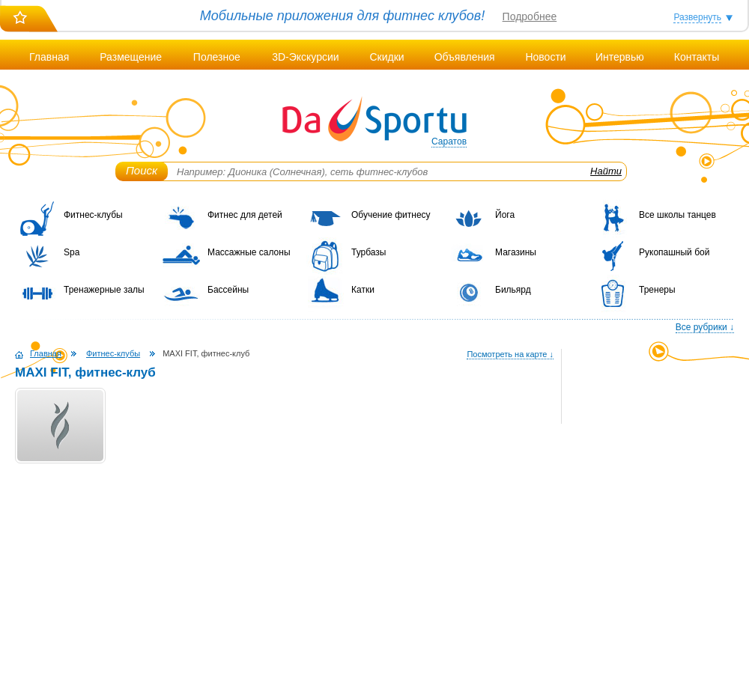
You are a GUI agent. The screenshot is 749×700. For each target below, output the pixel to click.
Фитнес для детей (245, 215)
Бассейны (228, 290)
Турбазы (369, 252)
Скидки (386, 57)
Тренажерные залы (104, 290)
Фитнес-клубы (93, 215)
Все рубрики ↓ (705, 327)
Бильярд (513, 290)
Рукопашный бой (674, 252)
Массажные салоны (249, 252)
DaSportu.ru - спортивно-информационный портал (374, 120)
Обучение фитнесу (391, 215)
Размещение (131, 57)
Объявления (465, 57)
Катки (363, 290)
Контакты (697, 57)
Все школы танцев (677, 215)
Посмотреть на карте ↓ (510, 354)
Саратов (449, 141)
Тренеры (657, 290)
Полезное (217, 57)
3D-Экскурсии (305, 57)
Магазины (516, 252)
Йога (505, 215)
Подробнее (530, 16)
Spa (72, 252)
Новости (545, 57)
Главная (49, 57)
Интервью (620, 57)
